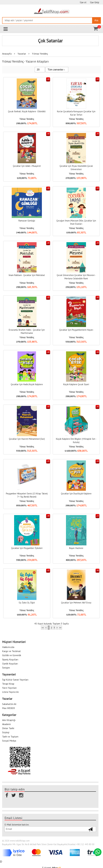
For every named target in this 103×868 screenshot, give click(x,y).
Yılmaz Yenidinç (27, 119)
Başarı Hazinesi (76, 548)
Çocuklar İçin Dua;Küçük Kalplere (76, 494)
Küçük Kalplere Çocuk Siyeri (76, 384)
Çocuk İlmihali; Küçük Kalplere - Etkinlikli (27, 111)
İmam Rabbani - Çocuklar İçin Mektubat (27, 275)
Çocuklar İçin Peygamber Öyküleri (27, 548)
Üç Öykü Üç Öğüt (27, 603)
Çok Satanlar (50, 41)
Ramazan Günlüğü (27, 221)
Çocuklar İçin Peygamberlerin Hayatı (76, 330)
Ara (96, 20)
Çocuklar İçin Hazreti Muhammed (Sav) (27, 439)
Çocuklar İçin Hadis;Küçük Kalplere (27, 384)
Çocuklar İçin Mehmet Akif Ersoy (76, 603)
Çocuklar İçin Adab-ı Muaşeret (27, 166)
